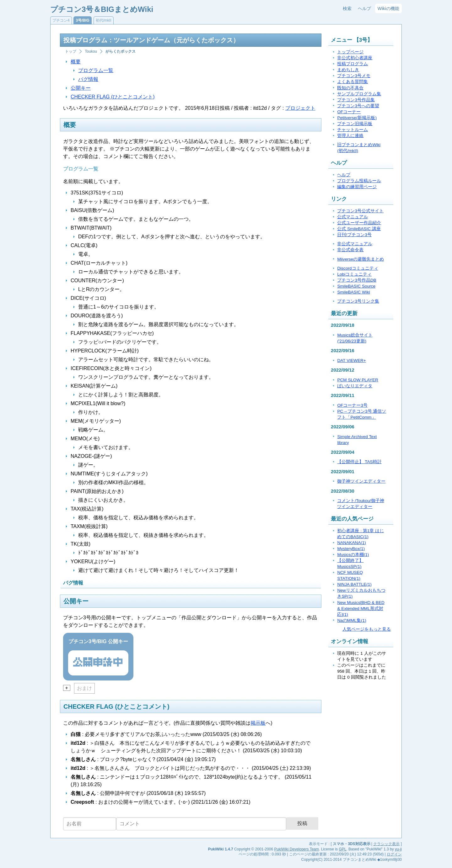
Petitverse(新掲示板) (357, 118)
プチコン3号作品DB (357, 280)
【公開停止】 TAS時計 (359, 462)
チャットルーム (352, 130)
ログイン (394, 854)
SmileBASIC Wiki (353, 292)
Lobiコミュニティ (354, 274)
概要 (76, 62)
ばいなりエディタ (355, 386)
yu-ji (398, 849)
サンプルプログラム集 (359, 94)
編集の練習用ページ (357, 187)
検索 (347, 8)
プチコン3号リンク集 (358, 301)
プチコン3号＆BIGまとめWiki (102, 9)
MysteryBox (351, 549)
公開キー (81, 88)
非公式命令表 (350, 250)
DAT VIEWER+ (351, 360)
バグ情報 (88, 79)
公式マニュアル (352, 217)
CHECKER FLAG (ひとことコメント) (113, 97)
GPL (342, 849)
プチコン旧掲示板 (355, 124)
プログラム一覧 (96, 70)
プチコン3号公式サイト (360, 211)
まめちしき (348, 70)
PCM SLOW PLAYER (358, 380)
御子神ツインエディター (361, 481)
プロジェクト (300, 108)
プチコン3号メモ (354, 76)
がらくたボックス (121, 51)
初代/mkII (104, 20)
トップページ (350, 52)
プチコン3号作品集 (356, 100)
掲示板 (258, 723)
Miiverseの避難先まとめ (361, 259)
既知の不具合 (350, 88)
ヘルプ (364, 8)
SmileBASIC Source (356, 286)
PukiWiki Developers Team (297, 849)
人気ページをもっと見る (367, 629)
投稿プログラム (352, 64)
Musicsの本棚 (353, 555)
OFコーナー (349, 112)
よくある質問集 (352, 82)
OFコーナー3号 (352, 405)
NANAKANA (351, 543)
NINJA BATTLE (354, 584)
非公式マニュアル (355, 244)
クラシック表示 (386, 844)
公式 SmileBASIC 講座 (359, 229)
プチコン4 (61, 20)
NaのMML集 (352, 620)
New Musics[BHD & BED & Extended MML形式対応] (361, 609)
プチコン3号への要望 (358, 106)
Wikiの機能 (388, 8)
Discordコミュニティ (358, 268)
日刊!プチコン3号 (354, 235)
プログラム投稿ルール (359, 181)
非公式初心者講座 (355, 58)
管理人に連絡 (350, 136)
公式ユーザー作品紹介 (359, 223)
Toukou (91, 51)
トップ (71, 51)
